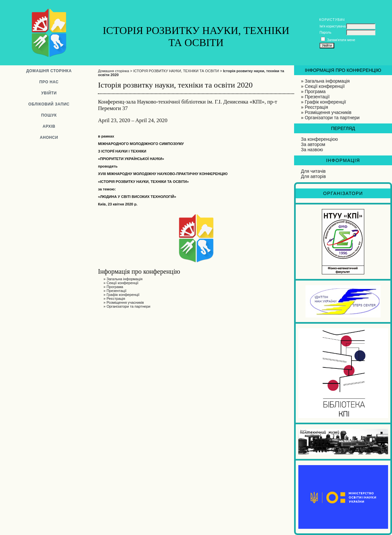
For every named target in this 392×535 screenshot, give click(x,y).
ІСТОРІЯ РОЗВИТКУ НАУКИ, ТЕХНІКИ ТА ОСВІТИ (176, 71)
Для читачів (313, 171)
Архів (49, 126)
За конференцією (319, 139)
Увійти (49, 93)
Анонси (49, 138)
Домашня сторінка (49, 71)
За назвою (312, 150)
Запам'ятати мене (341, 40)
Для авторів (313, 176)
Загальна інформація (327, 81)
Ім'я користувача (333, 26)
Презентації (317, 97)
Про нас (49, 82)
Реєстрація (316, 107)
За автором (313, 144)
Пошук (49, 115)
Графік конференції (325, 102)
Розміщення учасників (328, 112)
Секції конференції (325, 86)
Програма (315, 91)
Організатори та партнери (332, 118)
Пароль (325, 32)
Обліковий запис (49, 104)
